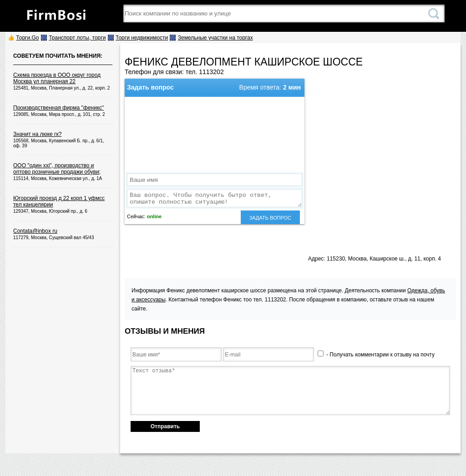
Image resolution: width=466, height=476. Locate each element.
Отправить (165, 426)
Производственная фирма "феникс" (58, 108)
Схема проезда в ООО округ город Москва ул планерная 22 (57, 78)
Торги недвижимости (142, 38)
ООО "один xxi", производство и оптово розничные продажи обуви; (57, 169)
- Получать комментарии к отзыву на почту (376, 355)
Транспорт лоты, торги (77, 38)
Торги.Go (27, 38)
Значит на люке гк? (37, 134)
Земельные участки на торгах (215, 38)
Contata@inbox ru (35, 231)
